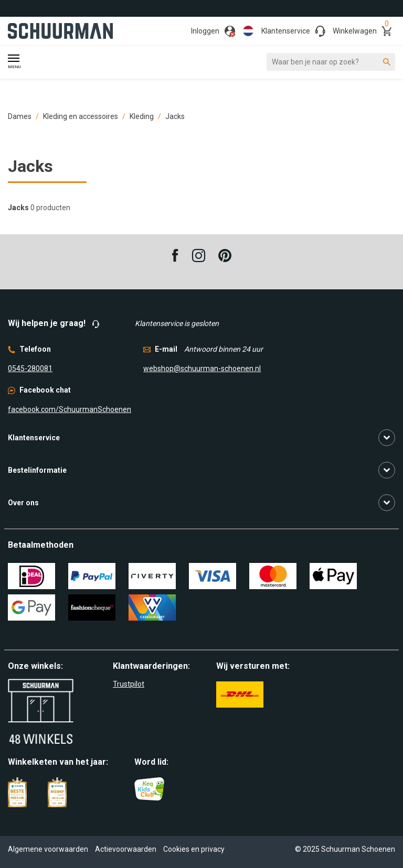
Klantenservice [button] (34, 438)
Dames (20, 116)
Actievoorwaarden (126, 849)
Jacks (175, 116)
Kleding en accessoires (81, 116)
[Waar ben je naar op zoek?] (331, 62)
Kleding (142, 116)
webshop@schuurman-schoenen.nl (202, 368)
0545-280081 (30, 368)
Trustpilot (129, 684)
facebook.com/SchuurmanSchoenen (70, 409)
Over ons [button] (23, 503)
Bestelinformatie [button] (37, 470)
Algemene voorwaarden (48, 849)
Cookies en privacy (194, 849)
